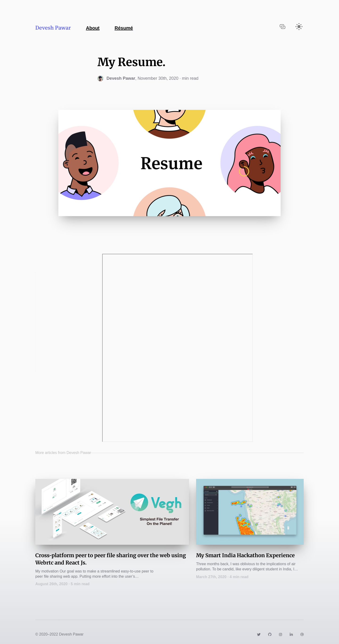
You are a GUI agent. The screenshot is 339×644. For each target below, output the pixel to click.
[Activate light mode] (299, 26)
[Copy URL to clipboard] (282, 26)
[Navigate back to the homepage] (84, 27)
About (93, 28)
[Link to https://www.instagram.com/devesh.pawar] (280, 634)
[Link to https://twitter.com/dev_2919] (259, 634)
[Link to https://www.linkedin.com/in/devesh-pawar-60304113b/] (291, 634)
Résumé (124, 28)
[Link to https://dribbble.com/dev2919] (302, 634)
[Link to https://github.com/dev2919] (270, 634)
